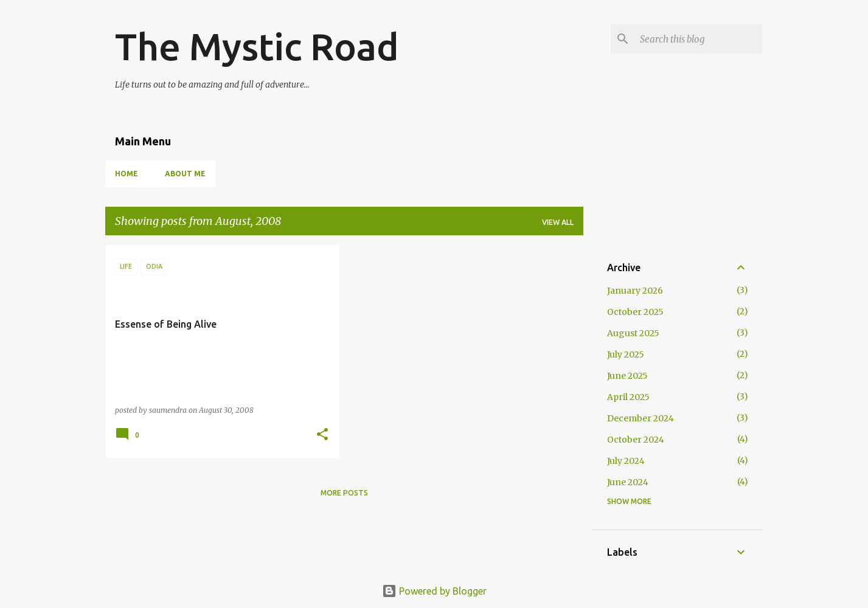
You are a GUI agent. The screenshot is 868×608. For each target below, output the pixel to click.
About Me (185, 174)
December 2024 (641, 418)
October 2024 (636, 440)
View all (558, 222)
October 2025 (635, 312)
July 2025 (626, 354)
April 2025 (628, 397)
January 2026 (635, 291)
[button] (322, 435)
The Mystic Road (257, 46)
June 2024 (628, 482)
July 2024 (626, 461)
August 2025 (633, 333)
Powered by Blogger (434, 591)
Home (127, 174)
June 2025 (627, 376)
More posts (344, 493)
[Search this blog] (699, 39)
